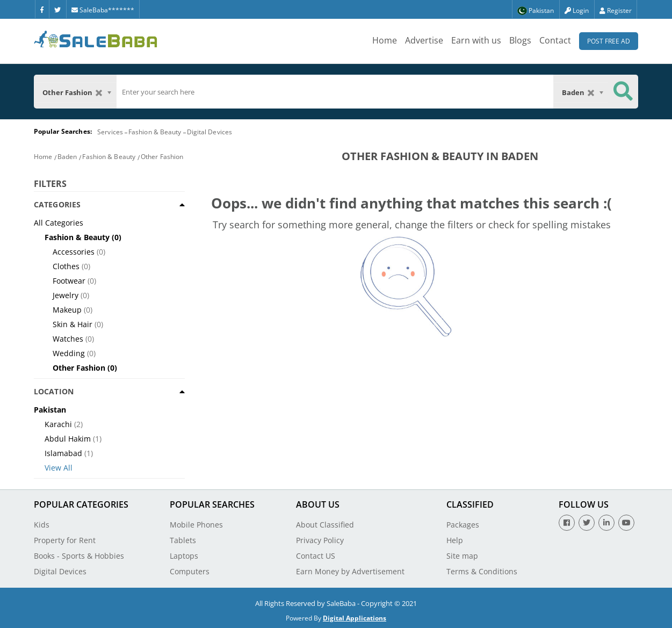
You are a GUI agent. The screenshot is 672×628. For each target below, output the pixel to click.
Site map (462, 556)
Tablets (183, 540)
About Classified (325, 525)
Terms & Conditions (482, 571)
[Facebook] (42, 9)
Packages (463, 525)
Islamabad (63, 453)
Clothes (66, 266)
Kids (42, 525)
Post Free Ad (609, 41)
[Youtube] (626, 523)
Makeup (67, 310)
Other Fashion (162, 157)
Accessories (74, 252)
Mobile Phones (196, 525)
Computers (190, 571)
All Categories (59, 223)
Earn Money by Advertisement (350, 571)
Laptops (184, 556)
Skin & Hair (73, 324)
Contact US (316, 556)
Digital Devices (210, 132)
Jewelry (66, 295)
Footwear (69, 281)
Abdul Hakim (68, 439)
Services (110, 132)
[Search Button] (623, 92)
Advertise (424, 40)
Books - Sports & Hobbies (79, 556)
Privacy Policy (320, 540)
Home (385, 40)
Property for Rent (65, 540)
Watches (68, 339)
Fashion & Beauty (155, 132)
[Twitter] (57, 9)
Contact (555, 40)
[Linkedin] (606, 523)
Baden (67, 157)
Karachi (58, 424)
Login (577, 10)
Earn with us (476, 40)
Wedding (69, 353)
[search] (335, 92)
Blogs (520, 40)
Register (616, 10)
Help (455, 540)
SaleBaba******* (103, 10)
